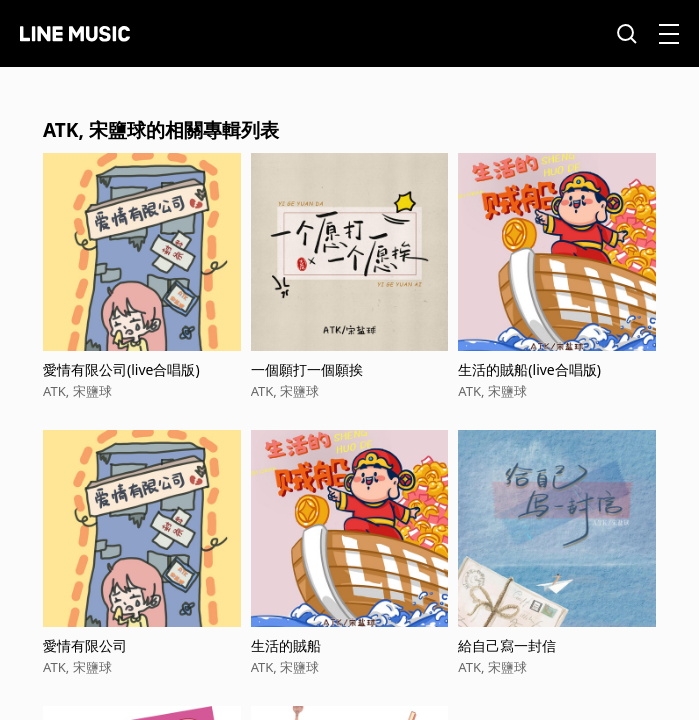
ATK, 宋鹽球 (77, 391)
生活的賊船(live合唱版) (529, 369)
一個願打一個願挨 (307, 369)
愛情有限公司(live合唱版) (121, 369)
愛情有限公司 (85, 645)
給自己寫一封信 (507, 645)
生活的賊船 (286, 645)
